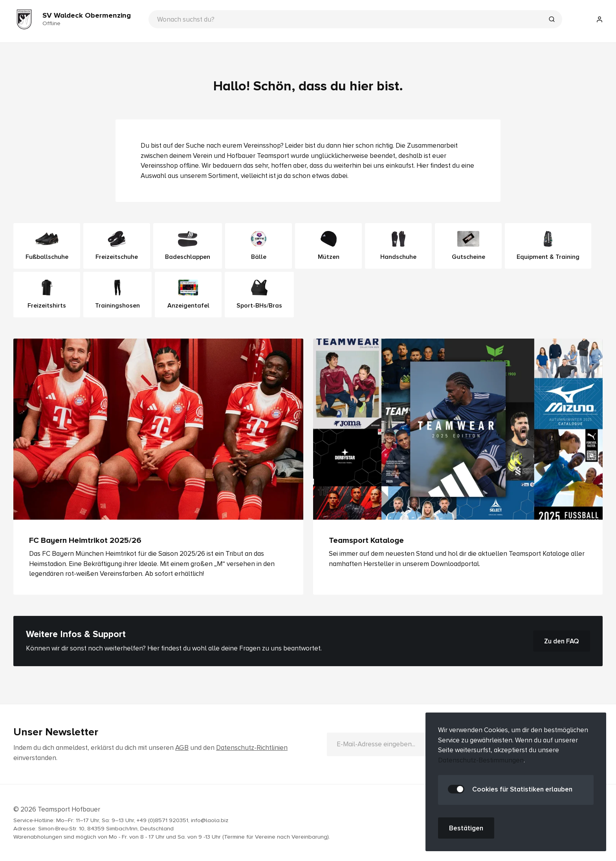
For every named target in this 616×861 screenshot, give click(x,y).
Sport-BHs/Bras (259, 295)
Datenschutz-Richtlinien (252, 748)
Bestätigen (466, 828)
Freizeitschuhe (117, 246)
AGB (182, 748)
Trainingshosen (117, 295)
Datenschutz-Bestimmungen (481, 760)
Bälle (258, 246)
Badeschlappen (188, 246)
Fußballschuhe (47, 246)
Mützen (329, 246)
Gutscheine (468, 246)
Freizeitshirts (47, 295)
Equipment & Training (548, 246)
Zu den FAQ (562, 641)
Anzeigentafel (188, 295)
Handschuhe (398, 246)
